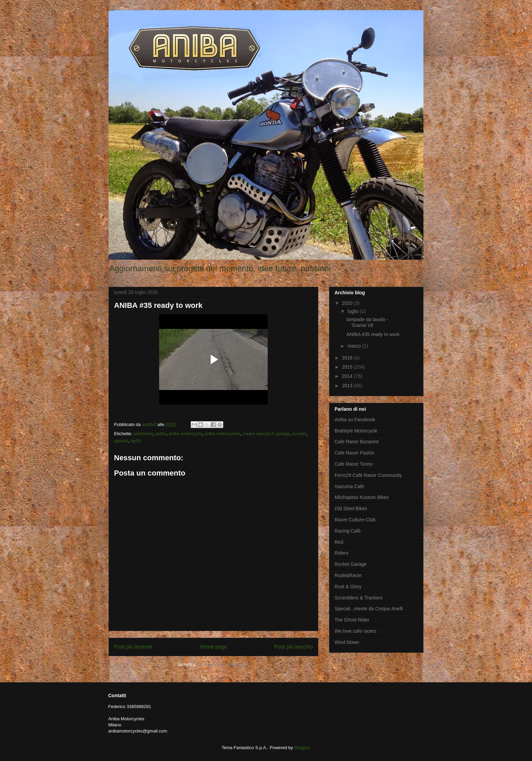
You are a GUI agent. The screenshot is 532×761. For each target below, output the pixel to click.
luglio (354, 311)
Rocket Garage (350, 564)
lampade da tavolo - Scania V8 (367, 322)
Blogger (302, 748)
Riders (341, 553)
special (121, 441)
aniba (161, 434)
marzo (355, 346)
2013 (348, 386)
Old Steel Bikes (351, 508)
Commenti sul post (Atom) (223, 664)
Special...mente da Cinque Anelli (369, 609)
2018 (348, 358)
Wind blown (347, 642)
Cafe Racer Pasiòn (355, 453)
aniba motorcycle (185, 434)
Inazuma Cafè (349, 486)
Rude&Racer (348, 575)
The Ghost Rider (352, 620)
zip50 (136, 441)
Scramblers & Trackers (359, 598)
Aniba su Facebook (355, 420)
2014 (348, 376)
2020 (348, 303)
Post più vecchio (293, 647)
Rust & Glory (348, 587)
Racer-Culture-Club (355, 520)
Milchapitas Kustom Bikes (362, 497)
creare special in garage (266, 434)
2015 (348, 367)
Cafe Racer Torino (354, 464)
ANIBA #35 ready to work (373, 334)
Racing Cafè (348, 531)
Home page (213, 647)
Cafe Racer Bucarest (357, 442)
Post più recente (133, 647)
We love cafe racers (355, 631)
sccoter (299, 434)
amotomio (143, 434)
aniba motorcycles (222, 434)
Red (339, 542)
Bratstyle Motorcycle (356, 431)
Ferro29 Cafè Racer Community (368, 475)
